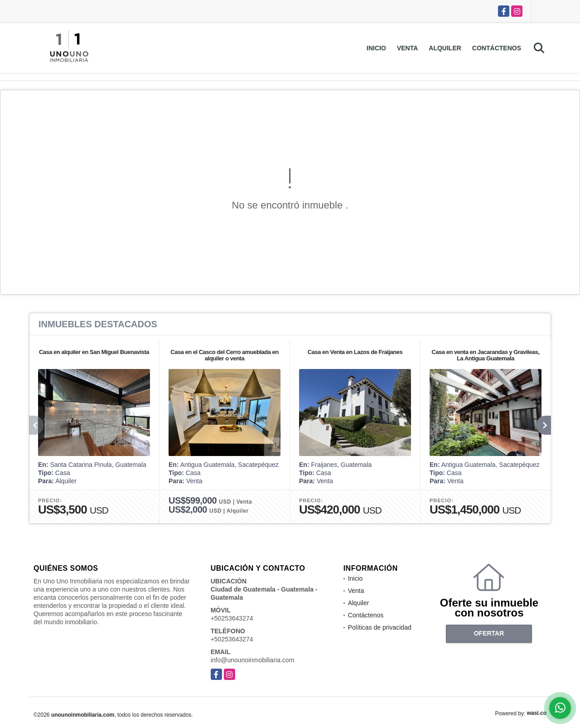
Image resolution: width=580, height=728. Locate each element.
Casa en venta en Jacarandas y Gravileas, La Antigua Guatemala (486, 355)
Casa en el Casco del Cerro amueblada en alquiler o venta (224, 355)
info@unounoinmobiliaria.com (253, 660)
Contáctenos (497, 48)
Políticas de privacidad (380, 627)
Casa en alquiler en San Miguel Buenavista (94, 352)
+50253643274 (232, 618)
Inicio (376, 48)
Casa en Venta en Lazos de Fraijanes (355, 352)
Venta (407, 48)
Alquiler (445, 48)
